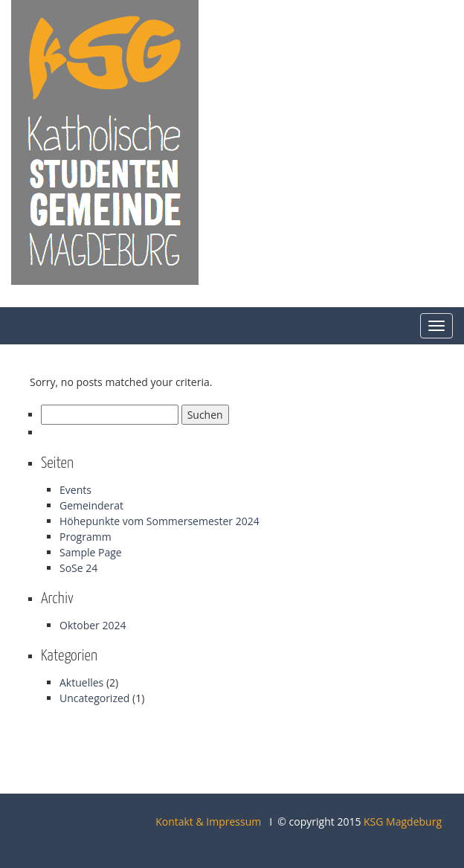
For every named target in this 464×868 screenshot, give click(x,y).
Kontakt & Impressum (208, 822)
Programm (86, 537)
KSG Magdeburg (403, 822)
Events (75, 490)
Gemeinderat (91, 505)
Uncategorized (94, 698)
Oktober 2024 (93, 625)
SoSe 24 (78, 568)
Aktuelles (81, 682)
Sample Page (91, 552)
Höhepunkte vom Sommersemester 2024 (159, 521)
